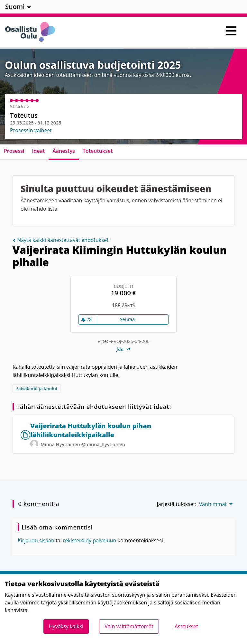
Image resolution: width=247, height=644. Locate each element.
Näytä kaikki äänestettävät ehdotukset (61, 240)
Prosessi (14, 151)
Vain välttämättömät (129, 626)
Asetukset (186, 626)
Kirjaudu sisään (36, 540)
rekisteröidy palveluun (90, 540)
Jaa (123, 349)
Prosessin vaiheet (31, 130)
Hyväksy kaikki (66, 626)
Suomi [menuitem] (15, 7)
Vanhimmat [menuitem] (213, 504)
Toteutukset (98, 151)
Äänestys (64, 151)
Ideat (39, 151)
